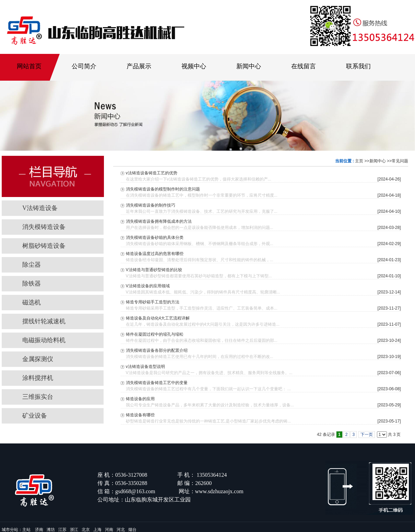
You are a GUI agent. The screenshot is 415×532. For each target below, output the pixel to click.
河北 (121, 530)
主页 (359, 161)
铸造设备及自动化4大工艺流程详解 (158, 318)
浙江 (74, 530)
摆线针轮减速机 (44, 321)
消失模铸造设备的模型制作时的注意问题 (163, 189)
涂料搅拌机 (38, 378)
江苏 (62, 530)
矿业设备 (35, 416)
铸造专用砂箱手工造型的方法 (153, 302)
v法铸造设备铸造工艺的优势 (152, 173)
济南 (39, 530)
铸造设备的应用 (140, 399)
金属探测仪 (38, 359)
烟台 (132, 530)
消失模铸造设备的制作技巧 (151, 205)
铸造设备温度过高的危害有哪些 (155, 254)
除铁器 (32, 284)
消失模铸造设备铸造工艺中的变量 (157, 383)
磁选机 (35, 302)
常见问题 (400, 161)
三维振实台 (38, 397)
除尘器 (32, 265)
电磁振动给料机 (44, 340)
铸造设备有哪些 (140, 415)
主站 (26, 530)
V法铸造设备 (40, 208)
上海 (97, 530)
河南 (109, 530)
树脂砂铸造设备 (44, 246)
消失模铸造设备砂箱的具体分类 (155, 238)
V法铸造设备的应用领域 (148, 286)
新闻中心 (378, 161)
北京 (86, 530)
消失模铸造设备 (44, 227)
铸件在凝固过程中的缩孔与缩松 (155, 334)
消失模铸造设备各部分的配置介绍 (157, 350)
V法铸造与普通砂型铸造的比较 (154, 270)
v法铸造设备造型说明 (145, 367)
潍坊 (51, 530)
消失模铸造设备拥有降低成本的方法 (159, 221)
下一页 (367, 435)
